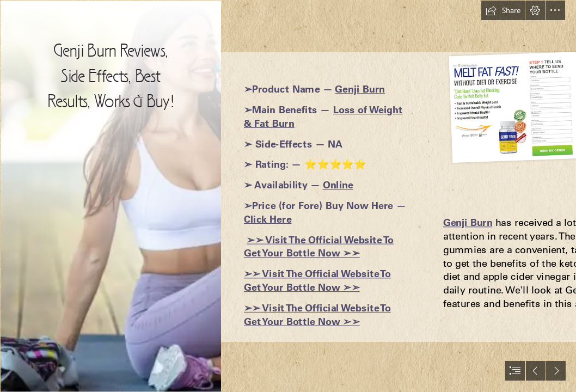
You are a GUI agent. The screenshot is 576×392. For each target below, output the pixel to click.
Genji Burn (360, 89)
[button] (503, 10)
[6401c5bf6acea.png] (110, 196)
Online (338, 185)
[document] (288, 196)
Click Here (268, 219)
